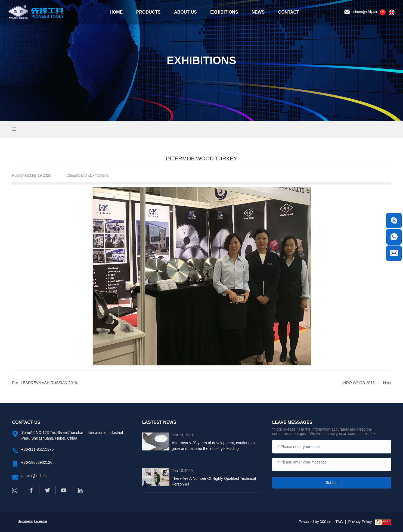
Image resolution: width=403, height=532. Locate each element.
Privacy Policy (360, 522)
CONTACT (289, 12)
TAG (339, 522)
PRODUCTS (148, 12)
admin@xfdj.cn (361, 12)
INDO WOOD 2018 (359, 383)
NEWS (258, 12)
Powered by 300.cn (315, 522)
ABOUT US (185, 12)
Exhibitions (99, 175)
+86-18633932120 (37, 462)
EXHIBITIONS (224, 12)
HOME (116, 12)
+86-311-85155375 (37, 449)
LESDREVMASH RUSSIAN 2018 (49, 383)
